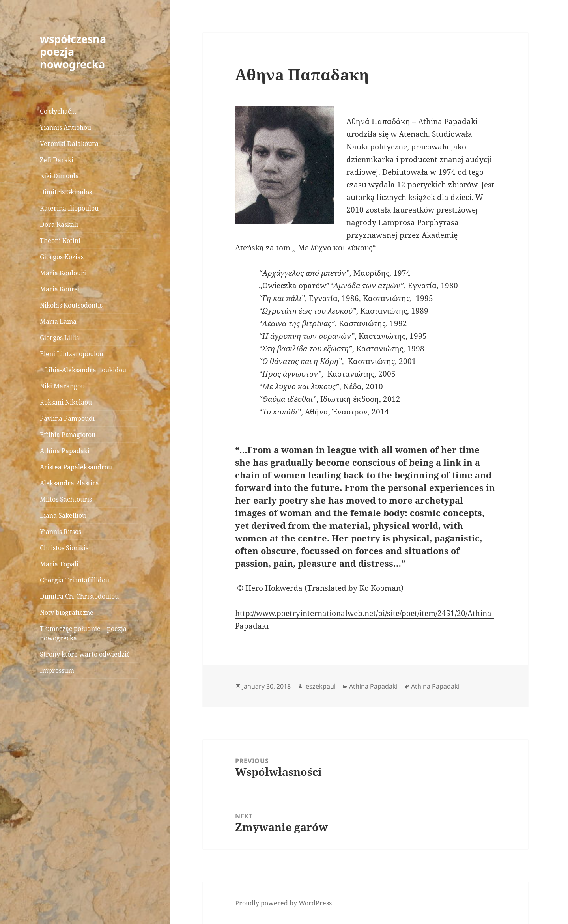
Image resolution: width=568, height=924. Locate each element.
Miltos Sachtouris (66, 499)
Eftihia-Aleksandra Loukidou (84, 370)
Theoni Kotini (60, 241)
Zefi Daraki (57, 160)
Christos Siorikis (64, 548)
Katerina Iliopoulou (69, 208)
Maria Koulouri (63, 273)
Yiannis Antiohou (65, 127)
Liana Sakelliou (63, 515)
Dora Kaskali (59, 224)
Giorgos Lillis (59, 338)
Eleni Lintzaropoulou (72, 354)
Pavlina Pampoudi (67, 418)
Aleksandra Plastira (69, 483)
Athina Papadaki (65, 451)
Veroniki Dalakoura (69, 144)
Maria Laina (58, 321)
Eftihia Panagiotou (68, 435)
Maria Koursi (60, 289)
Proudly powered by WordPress (283, 903)
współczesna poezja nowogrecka (73, 51)
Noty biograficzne (67, 612)
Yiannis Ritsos (61, 532)
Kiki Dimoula (59, 176)
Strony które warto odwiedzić (85, 654)
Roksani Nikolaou (66, 402)
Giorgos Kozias (62, 257)
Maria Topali (59, 564)
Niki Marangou (62, 386)
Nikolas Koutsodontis (71, 305)
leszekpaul (320, 686)
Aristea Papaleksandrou (76, 467)
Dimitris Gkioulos (66, 192)
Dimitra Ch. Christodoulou (79, 596)
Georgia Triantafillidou (75, 580)
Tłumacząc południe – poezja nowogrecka (83, 633)
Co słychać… (58, 111)
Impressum (57, 670)
